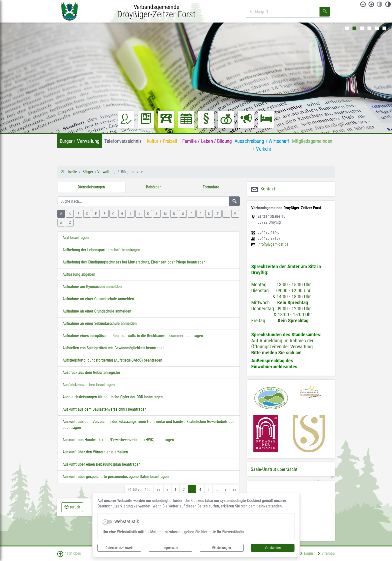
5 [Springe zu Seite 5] (208, 490)
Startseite (69, 172)
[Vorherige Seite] (167, 490)
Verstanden (273, 548)
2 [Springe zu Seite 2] (184, 490)
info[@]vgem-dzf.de (273, 244)
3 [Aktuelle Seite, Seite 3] (192, 490)
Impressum (170, 548)
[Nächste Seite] (226, 490)
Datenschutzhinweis (119, 548)
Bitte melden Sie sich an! (276, 353)
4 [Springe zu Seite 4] (200, 490)
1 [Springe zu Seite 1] (175, 490)
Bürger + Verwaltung (99, 172)
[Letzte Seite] (235, 490)
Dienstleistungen (91, 187)
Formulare (211, 187)
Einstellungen (222, 548)
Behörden (154, 187)
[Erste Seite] (158, 490)
